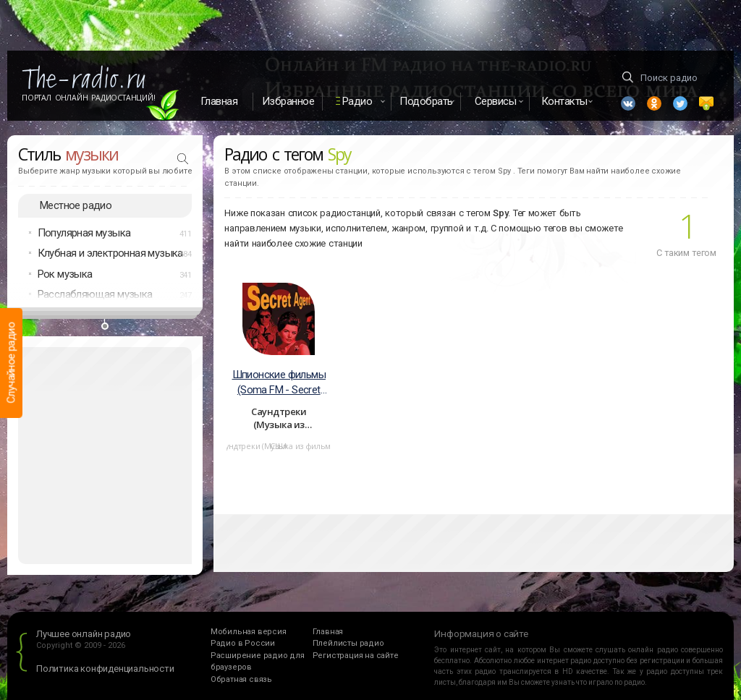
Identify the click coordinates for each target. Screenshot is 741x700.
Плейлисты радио (348, 643)
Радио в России (243, 643)
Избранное (288, 101)
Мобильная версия (249, 632)
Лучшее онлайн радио (84, 634)
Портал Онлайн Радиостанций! (89, 98)
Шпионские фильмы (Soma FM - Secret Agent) (279, 383)
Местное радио (76, 205)
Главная (219, 101)
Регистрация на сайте (356, 656)
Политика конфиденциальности (105, 669)
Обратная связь (241, 679)
